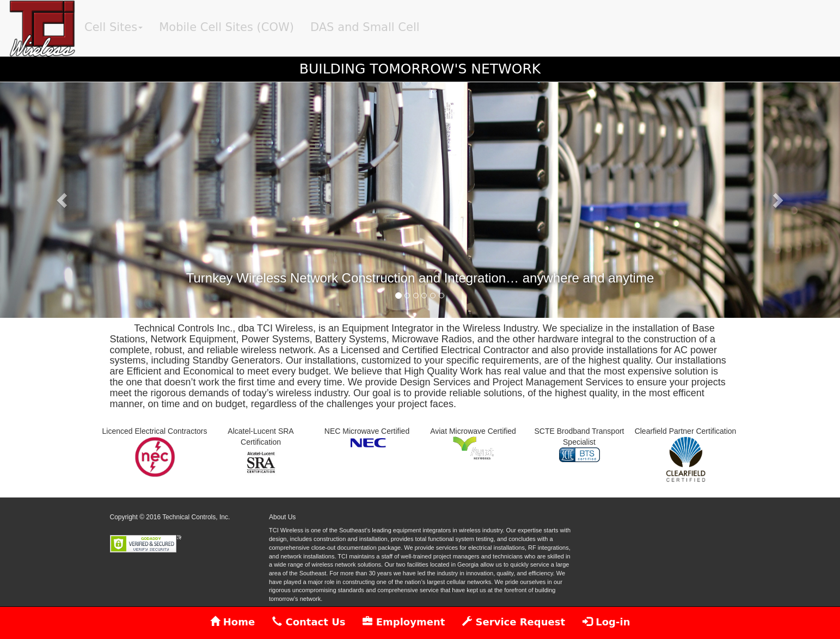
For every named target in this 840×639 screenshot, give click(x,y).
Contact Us (309, 622)
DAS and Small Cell (365, 27)
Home (233, 622)
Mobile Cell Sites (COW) (226, 27)
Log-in (606, 622)
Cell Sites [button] (114, 27)
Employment (404, 622)
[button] (63, 200)
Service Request (514, 622)
